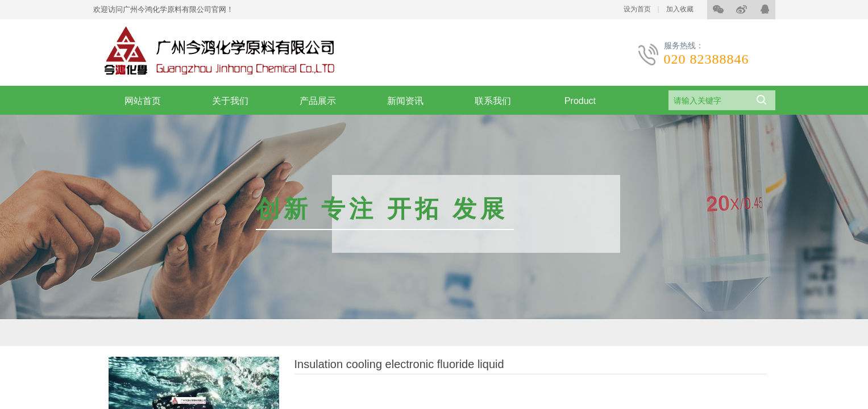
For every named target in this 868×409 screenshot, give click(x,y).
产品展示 (318, 101)
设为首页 (637, 9)
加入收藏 (680, 9)
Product (580, 101)
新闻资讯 (405, 101)
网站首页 (143, 101)
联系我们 (493, 101)
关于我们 (230, 101)
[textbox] (708, 101)
